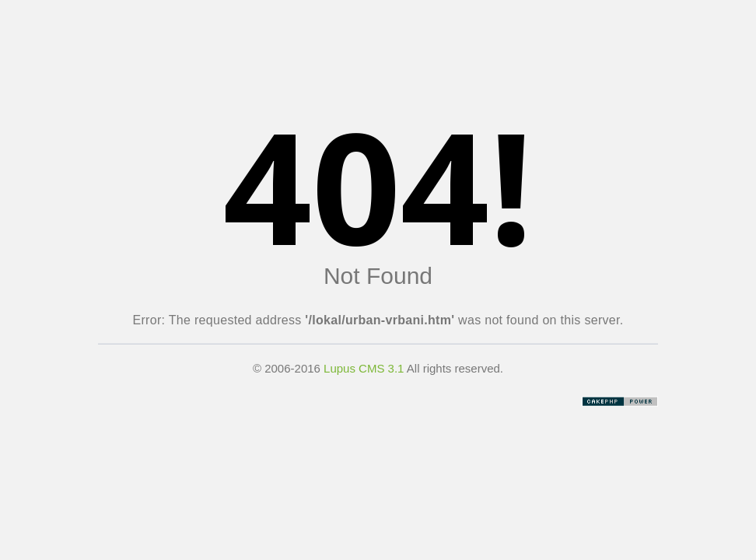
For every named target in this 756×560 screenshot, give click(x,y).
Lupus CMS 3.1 (364, 368)
